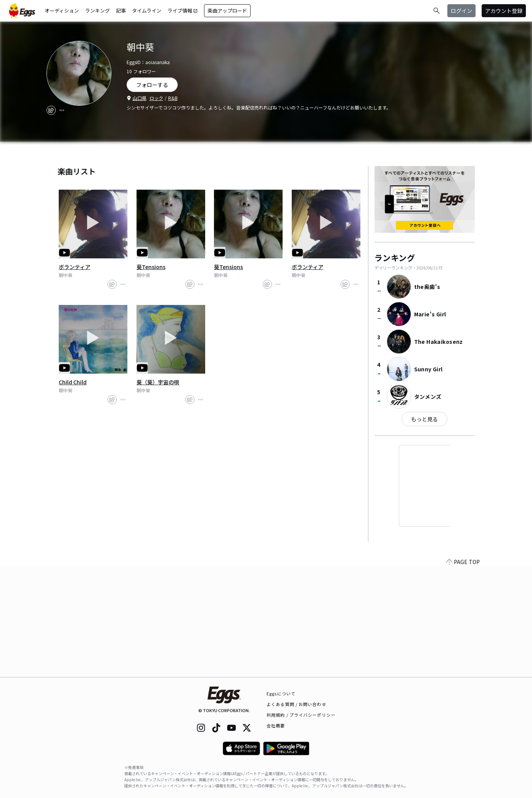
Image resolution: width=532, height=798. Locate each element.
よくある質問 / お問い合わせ (297, 704)
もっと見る (424, 419)
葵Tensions (151, 267)
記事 (121, 10)
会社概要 (276, 725)
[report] (62, 110)
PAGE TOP (463, 672)
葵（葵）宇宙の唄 (158, 382)
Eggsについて (281, 693)
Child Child (73, 382)
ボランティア (75, 267)
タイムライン (147, 10)
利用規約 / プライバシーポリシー (301, 715)
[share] (51, 110)
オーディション (62, 10)
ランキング (97, 10)
